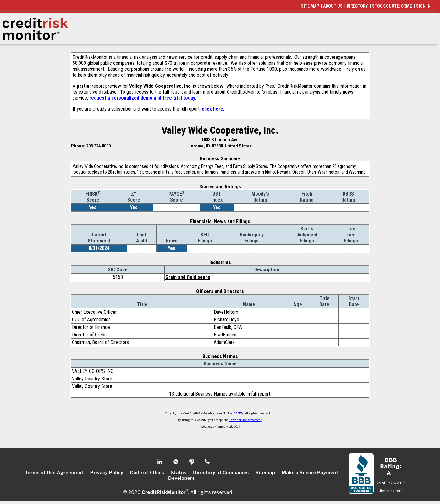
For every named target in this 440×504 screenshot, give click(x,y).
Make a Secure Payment (310, 473)
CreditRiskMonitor (164, 492)
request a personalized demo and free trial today (142, 98)
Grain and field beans (188, 277)
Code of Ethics (147, 473)
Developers (181, 478)
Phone (208, 462)
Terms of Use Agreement (245, 420)
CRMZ (238, 414)
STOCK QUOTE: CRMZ (392, 6)
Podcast (192, 462)
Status (179, 473)
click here (212, 109)
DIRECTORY (357, 6)
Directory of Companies (221, 473)
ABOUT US (333, 6)
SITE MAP (310, 6)
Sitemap (265, 473)
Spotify (176, 462)
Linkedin (161, 462)
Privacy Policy (107, 473)
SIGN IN (423, 6)
